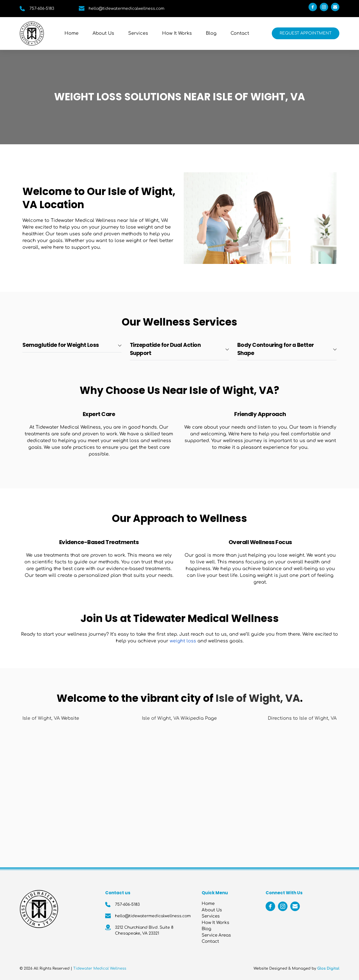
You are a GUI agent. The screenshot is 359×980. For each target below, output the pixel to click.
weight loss (183, 641)
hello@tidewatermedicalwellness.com (126, 9)
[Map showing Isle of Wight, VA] (179, 788)
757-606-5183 (42, 9)
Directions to (284, 718)
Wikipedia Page (198, 718)
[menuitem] (72, 33)
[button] (72, 345)
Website (69, 718)
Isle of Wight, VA (41, 718)
